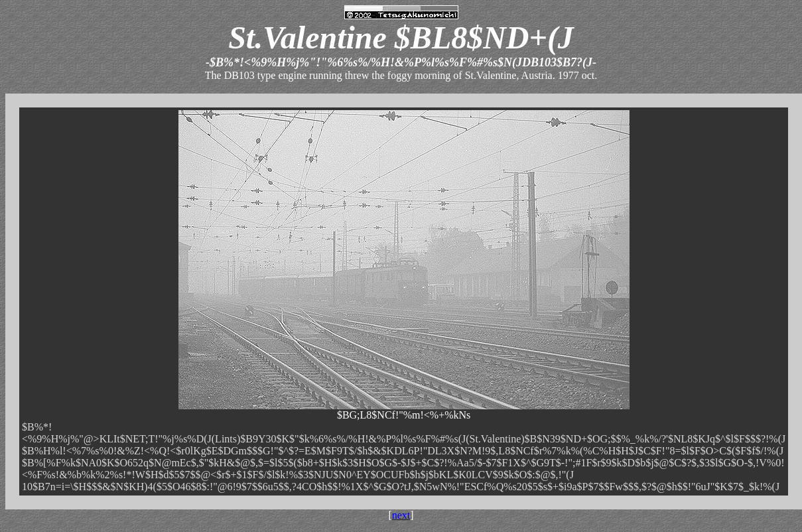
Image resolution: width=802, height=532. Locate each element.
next (401, 515)
